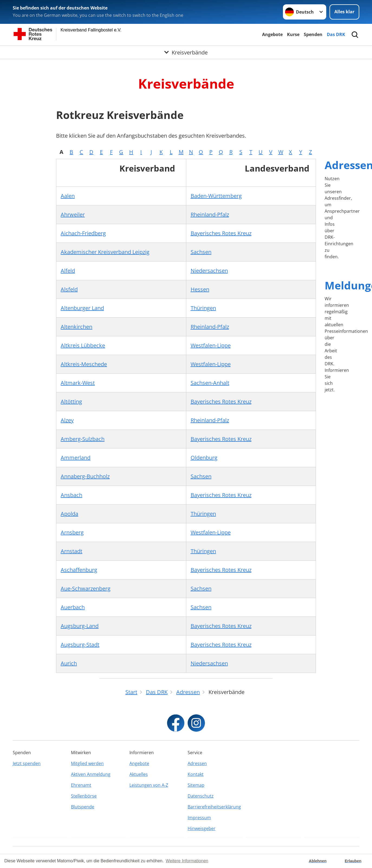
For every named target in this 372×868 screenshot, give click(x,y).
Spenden (313, 34)
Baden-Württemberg (216, 196)
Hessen (200, 289)
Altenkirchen (76, 327)
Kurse (293, 34)
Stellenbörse (84, 796)
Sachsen (201, 252)
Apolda (69, 514)
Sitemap (196, 785)
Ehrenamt (81, 785)
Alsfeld (69, 289)
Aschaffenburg (79, 570)
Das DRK (336, 34)
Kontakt (196, 774)
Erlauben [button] (353, 861)
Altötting (71, 401)
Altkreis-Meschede (84, 364)
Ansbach (71, 495)
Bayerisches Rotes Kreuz (221, 233)
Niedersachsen (209, 271)
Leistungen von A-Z (149, 785)
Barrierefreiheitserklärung (214, 807)
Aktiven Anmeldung (91, 774)
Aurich (69, 663)
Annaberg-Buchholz (85, 476)
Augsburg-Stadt (80, 645)
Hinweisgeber (202, 828)
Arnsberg (72, 532)
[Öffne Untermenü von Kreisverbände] (186, 52)
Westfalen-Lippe (211, 345)
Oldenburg (204, 458)
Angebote (272, 34)
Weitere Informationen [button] (187, 861)
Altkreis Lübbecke (83, 345)
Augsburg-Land (80, 626)
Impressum (199, 818)
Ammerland (76, 458)
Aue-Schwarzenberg (86, 588)
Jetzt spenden (27, 763)
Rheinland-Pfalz (210, 214)
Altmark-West (78, 383)
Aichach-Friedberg (83, 233)
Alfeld (68, 271)
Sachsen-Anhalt (210, 383)
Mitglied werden (87, 763)
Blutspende (83, 807)
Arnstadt (71, 551)
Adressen (197, 763)
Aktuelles (139, 774)
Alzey (67, 420)
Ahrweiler (73, 214)
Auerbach (73, 607)
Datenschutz (201, 796)
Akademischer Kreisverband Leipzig (105, 252)
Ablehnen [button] (318, 861)
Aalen (68, 196)
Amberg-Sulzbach (83, 439)
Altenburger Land (82, 308)
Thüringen (203, 308)
